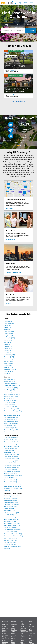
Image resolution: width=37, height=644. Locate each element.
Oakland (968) (8, 346)
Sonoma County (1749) (10, 428)
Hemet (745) (7, 327)
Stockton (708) (8, 365)
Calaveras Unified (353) (11, 500)
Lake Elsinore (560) (9, 332)
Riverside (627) (8, 353)
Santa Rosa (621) (9, 363)
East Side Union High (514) (12, 444)
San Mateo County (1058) (11, 421)
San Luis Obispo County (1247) (13, 419)
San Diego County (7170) (11, 413)
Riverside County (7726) (11, 407)
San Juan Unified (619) (10, 482)
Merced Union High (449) (11, 461)
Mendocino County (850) (11, 396)
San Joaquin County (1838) (12, 417)
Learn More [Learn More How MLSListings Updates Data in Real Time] (9, 208)
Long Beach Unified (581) (11, 457)
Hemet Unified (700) (10, 450)
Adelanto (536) (8, 321)
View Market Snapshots (13, 272)
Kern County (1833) (9, 390)
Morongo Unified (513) (10, 463)
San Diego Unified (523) (11, 478)
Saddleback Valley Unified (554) (13, 476)
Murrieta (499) (8, 342)
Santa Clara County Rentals (14, 626)
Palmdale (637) (8, 351)
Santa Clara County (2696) (11, 424)
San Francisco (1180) (10, 359)
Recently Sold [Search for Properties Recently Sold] (31, 25)
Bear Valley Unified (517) (11, 438)
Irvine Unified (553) (9, 452)
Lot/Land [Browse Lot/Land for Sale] (23, 637)
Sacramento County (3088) (12, 409)
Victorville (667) (8, 372)
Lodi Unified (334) (9, 515)
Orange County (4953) (10, 402)
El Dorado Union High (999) (12, 446)
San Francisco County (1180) (12, 415)
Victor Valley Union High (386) (12, 486)
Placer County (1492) (10, 405)
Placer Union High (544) (11, 469)
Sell (26, 3)
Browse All (8, 374)
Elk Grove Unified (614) (11, 506)
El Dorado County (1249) (11, 388)
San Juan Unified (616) (10, 542)
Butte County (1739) (10, 381)
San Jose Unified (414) (10, 540)
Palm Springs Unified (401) (11, 467)
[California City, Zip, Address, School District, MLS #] (13, 30)
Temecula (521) (8, 367)
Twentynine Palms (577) (11, 369)
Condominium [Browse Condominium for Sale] (24, 632)
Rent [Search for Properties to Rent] (18, 25)
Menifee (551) (8, 340)
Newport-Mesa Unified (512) (12, 465)
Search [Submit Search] (31, 30)
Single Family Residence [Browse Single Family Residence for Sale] (23, 626)
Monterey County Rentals (13, 637)
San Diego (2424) (9, 357)
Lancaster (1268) (9, 334)
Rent (31, 3)
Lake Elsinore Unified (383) (12, 455)
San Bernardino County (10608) (13, 411)
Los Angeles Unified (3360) (12, 459)
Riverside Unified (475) (10, 473)
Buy (20, 3)
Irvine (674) (7, 330)
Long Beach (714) (9, 336)
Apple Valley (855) (9, 323)
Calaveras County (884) (11, 384)
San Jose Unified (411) (10, 480)
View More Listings (18, 101)
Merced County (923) (10, 398)
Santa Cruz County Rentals (14, 632)
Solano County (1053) (10, 426)
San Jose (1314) (9, 361)
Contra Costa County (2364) (12, 386)
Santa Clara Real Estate (32, 633)
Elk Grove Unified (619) (11, 448)
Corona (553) (8, 325)
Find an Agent (10, 240)
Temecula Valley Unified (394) (12, 484)
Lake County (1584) (10, 392)
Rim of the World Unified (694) (12, 471)
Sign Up (8, 304)
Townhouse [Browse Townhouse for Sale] (23, 630)
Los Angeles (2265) (9, 338)
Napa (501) (7, 344)
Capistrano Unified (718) (11, 440)
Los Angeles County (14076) (12, 394)
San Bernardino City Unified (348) (13, 536)
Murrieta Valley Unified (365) (12, 523)
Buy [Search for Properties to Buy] (7, 25)
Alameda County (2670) (11, 379)
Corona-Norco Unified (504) (12, 442)
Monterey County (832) (10, 400)
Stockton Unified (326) (10, 544)
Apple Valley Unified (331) (11, 496)
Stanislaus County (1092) (11, 430)
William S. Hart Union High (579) (13, 488)
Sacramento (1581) (9, 355)
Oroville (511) (8, 348)
